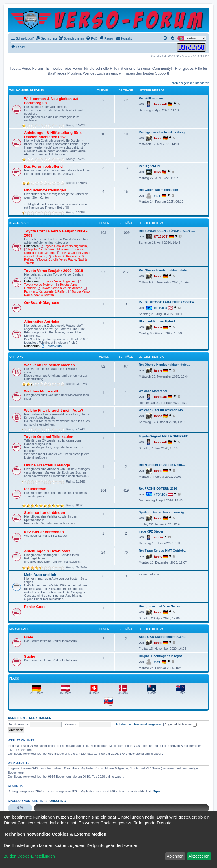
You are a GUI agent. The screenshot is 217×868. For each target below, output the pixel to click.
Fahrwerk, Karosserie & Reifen (56, 290)
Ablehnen (175, 856)
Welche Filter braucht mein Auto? (54, 410)
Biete (29, 637)
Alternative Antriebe (42, 322)
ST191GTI (161, 237)
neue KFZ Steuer (151, 531)
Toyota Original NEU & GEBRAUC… (165, 436)
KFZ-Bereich (19, 223)
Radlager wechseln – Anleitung (162, 132)
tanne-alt (160, 104)
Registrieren (40, 718)
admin (159, 537)
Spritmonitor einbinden (45, 513)
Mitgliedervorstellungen (45, 190)
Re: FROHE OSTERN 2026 (158, 488)
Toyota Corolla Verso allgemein (64, 246)
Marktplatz (19, 629)
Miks (157, 172)
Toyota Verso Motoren (53, 283)
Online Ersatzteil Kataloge (47, 465)
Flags (14, 679)
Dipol (157, 791)
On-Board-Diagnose (42, 303)
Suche (30, 656)
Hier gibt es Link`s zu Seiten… (161, 606)
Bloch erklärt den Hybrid (157, 321)
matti (157, 196)
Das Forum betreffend (43, 166)
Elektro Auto (51, 346)
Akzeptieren (199, 856)
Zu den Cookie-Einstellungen (29, 856)
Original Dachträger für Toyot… (162, 656)
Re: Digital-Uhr (150, 166)
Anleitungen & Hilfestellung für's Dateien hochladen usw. (53, 135)
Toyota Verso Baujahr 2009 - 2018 (54, 271)
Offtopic (16, 357)
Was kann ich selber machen (49, 365)
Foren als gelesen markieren (189, 83)
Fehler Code (35, 607)
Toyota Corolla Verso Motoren (46, 249)
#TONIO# (161, 308)
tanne (158, 138)
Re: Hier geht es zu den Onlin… (162, 465)
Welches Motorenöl (41, 391)
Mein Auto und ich (40, 575)
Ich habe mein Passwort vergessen (138, 724)
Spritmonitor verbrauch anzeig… (163, 512)
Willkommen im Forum (27, 90)
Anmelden (16, 718)
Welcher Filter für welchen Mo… (162, 410)
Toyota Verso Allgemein (58, 281)
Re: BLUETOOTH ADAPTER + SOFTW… (168, 302)
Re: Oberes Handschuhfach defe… (164, 270)
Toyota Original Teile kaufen (49, 437)
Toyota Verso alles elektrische (60, 288)
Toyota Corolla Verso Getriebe (54, 251)
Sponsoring (56, 801)
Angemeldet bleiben (180, 724)
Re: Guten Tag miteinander (159, 190)
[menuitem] (46, 38)
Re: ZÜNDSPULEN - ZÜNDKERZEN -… (167, 231)
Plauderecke (35, 489)
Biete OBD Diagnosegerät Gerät (162, 637)
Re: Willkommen (151, 98)
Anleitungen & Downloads (47, 551)
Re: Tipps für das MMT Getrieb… (163, 551)
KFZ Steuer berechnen (44, 532)
